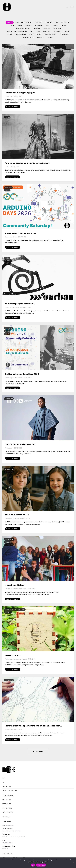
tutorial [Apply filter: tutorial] (39, 34)
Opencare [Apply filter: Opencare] (47, 31)
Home (4, 782)
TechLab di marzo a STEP (17, 515)
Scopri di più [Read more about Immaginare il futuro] (12, 599)
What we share (8, 812)
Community (8, 188)
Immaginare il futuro (15, 585)
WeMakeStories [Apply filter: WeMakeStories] (28, 37)
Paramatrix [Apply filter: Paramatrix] (57, 31)
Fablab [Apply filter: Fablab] (19, 25)
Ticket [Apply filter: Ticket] (31, 34)
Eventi (7, 190)
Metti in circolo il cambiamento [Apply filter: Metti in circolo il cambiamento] (17, 31)
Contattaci (7, 786)
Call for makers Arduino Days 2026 (22, 374)
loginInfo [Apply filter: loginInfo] (37, 28)
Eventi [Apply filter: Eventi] (12, 25)
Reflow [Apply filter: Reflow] (10, 34)
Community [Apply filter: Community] (49, 22)
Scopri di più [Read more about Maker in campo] (12, 669)
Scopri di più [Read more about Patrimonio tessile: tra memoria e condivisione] (12, 177)
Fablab (7, 117)
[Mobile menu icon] (72, 7)
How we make (7, 808)
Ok (33, 865)
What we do (7, 804)
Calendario (7, 816)
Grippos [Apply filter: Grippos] (56, 25)
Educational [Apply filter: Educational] (65, 22)
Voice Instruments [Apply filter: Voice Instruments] (51, 34)
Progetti (8, 261)
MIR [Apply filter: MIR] (31, 31)
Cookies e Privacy (10, 791)
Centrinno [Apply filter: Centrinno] (38, 22)
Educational (9, 469)
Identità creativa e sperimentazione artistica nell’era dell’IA (33, 726)
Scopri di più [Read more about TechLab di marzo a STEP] (12, 529)
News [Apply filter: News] (38, 31)
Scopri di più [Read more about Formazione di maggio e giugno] (12, 107)
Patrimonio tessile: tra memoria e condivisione (27, 163)
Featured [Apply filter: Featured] (28, 25)
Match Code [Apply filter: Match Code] (57, 28)
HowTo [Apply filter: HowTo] (64, 25)
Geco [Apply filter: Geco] (48, 25)
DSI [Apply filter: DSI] (57, 22)
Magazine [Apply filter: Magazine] (46, 28)
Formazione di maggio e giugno (20, 93)
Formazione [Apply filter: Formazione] (38, 25)
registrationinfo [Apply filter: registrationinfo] (21, 34)
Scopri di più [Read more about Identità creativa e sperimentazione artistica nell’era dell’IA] (12, 740)
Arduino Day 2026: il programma (21, 233)
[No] (74, 863)
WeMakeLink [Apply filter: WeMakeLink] (64, 34)
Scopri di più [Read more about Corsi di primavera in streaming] (12, 458)
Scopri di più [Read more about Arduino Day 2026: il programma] (12, 247)
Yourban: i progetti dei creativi (20, 304)
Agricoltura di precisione (15, 610)
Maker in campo (13, 655)
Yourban (8, 263)
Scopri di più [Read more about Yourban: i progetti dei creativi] (12, 318)
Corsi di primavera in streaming (20, 444)
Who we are (7, 800)
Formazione (9, 47)
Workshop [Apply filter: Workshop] (40, 37)
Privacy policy (41, 865)
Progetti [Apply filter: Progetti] (66, 31)
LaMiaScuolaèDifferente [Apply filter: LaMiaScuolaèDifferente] (23, 28)
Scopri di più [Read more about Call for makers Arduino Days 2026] (12, 388)
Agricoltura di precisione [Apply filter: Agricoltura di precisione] (24, 22)
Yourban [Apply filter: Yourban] (50, 37)
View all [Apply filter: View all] (10, 22)
